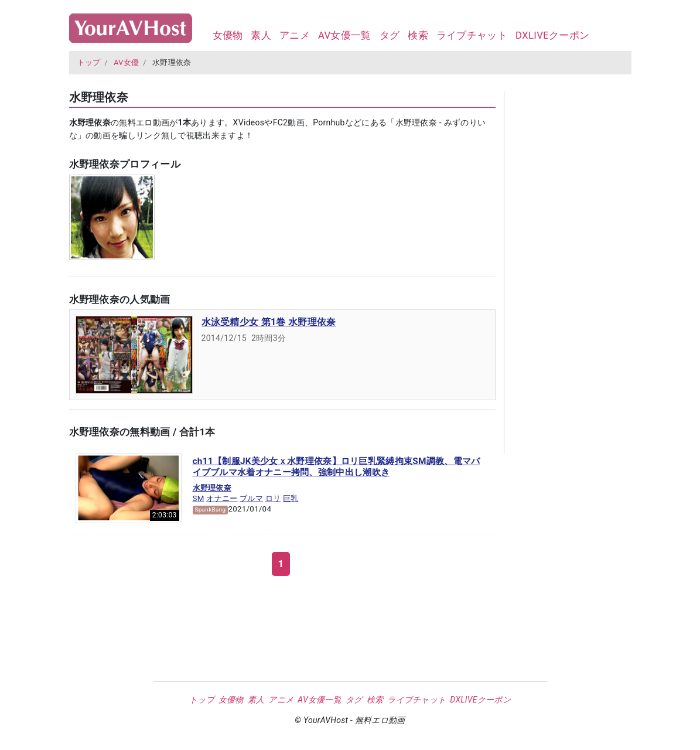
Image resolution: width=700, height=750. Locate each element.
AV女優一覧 (345, 35)
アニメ (295, 35)
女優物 (228, 35)
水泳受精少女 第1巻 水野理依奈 (269, 322)
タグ (390, 35)
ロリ (273, 498)
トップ (89, 62)
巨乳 (291, 498)
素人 (261, 35)
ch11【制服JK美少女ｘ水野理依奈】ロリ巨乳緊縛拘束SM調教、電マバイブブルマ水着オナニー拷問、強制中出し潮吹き (337, 467)
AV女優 (126, 62)
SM (199, 498)
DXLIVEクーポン (552, 35)
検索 (418, 35)
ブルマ (251, 498)
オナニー (222, 498)
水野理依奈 (212, 488)
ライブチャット (472, 35)
